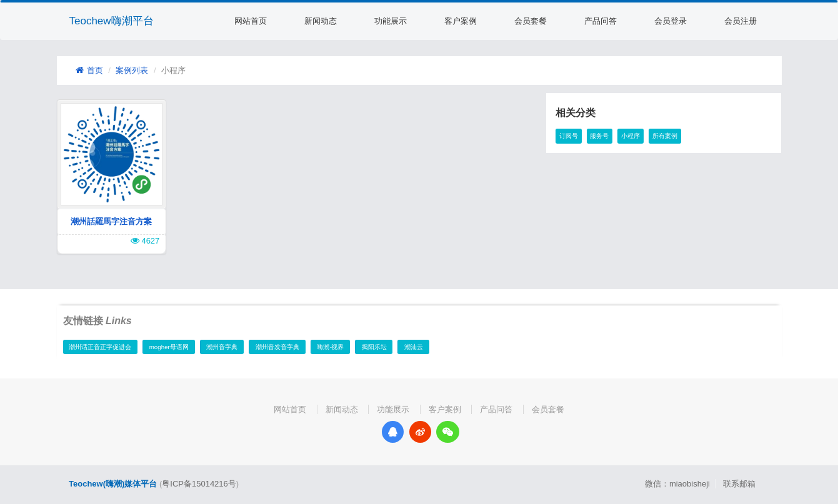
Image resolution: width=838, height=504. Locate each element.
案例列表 (132, 70)
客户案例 (461, 21)
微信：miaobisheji (677, 484)
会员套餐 (531, 21)
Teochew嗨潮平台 (112, 21)
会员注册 (741, 21)
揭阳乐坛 (374, 347)
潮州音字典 (222, 347)
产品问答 (601, 21)
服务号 (599, 136)
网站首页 (251, 21)
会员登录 (671, 21)
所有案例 (665, 136)
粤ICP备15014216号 (199, 484)
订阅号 (569, 136)
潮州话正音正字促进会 (100, 347)
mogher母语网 (169, 347)
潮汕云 (414, 347)
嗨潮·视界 (330, 347)
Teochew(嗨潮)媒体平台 (113, 484)
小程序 (631, 136)
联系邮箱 (739, 484)
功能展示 (391, 21)
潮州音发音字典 (277, 347)
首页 (89, 70)
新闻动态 (321, 21)
